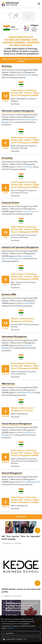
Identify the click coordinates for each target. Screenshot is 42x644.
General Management (30, 482)
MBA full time (27, 393)
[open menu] (39, 4)
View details (15, 104)
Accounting (26, 167)
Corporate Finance (29, 211)
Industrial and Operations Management (17, 257)
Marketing (25, 75)
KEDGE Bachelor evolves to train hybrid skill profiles (21, 591)
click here (10, 628)
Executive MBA (27, 303)
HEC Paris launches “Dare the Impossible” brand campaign (21, 538)
